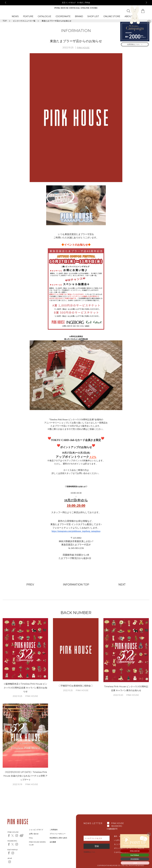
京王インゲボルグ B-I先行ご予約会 (76, 3)
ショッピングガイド (36, 830)
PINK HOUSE (83, 48)
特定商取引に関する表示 (58, 838)
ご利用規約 (54, 830)
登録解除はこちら (89, 852)
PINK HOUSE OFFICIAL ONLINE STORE (76, 8)
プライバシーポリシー (58, 834)
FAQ (31, 838)
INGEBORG (117, 826)
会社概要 (53, 842)
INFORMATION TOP (76, 585)
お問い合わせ (34, 834)
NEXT (122, 585)
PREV (30, 585)
